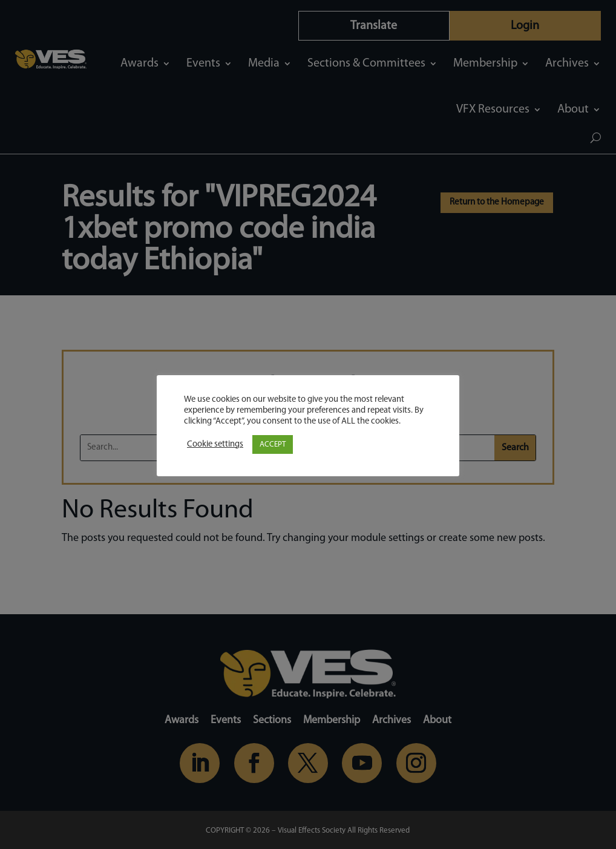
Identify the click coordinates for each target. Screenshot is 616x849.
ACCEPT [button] (273, 444)
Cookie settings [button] (215, 444)
